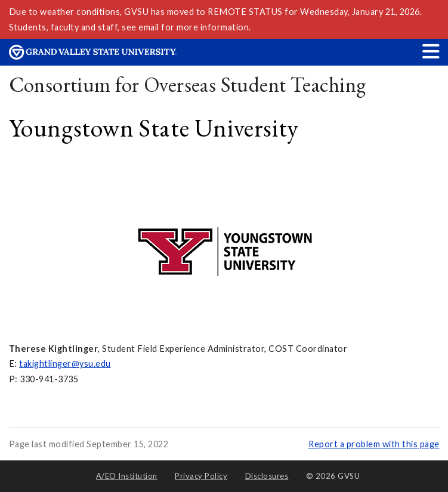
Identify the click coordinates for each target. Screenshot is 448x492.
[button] (431, 51)
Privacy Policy (201, 476)
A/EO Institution (127, 476)
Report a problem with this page (374, 444)
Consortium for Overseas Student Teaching (188, 84)
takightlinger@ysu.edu (65, 363)
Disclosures (267, 476)
